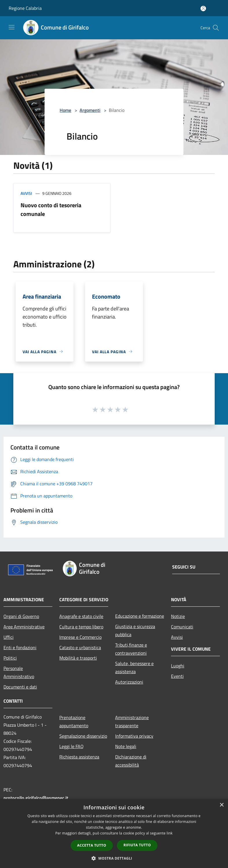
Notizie (178, 616)
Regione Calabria (25, 8)
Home (65, 110)
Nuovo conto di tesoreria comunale (51, 209)
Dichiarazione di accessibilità (131, 761)
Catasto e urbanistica (80, 647)
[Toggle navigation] (12, 27)
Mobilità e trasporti (78, 658)
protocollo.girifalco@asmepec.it (36, 798)
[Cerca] (216, 28)
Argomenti (90, 110)
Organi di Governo (21, 616)
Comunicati (182, 627)
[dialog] (114, 833)
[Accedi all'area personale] (203, 9)
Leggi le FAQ (71, 746)
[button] (114, 858)
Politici (10, 658)
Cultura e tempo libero (81, 627)
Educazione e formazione (140, 616)
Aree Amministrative (24, 627)
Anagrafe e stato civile (81, 616)
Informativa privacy (134, 736)
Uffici (9, 637)
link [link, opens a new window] (170, 833)
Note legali (126, 746)
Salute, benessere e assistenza (134, 667)
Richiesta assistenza (79, 757)
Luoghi (178, 666)
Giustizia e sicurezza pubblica (135, 630)
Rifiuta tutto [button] (137, 845)
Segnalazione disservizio (83, 736)
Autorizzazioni (129, 682)
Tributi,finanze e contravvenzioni (131, 649)
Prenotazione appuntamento (74, 721)
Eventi (177, 676)
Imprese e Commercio (80, 637)
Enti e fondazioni (20, 647)
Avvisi (26, 193)
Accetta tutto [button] (92, 845)
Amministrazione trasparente (132, 721)
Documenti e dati (20, 687)
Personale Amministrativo (19, 672)
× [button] (221, 805)
